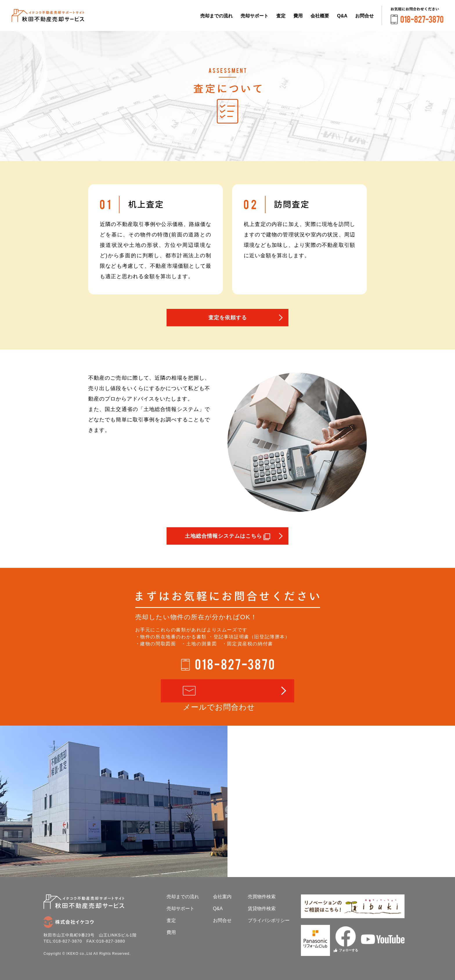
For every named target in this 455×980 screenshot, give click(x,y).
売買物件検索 (262, 897)
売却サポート (254, 16)
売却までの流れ (216, 16)
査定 (281, 16)
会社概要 (320, 16)
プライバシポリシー (269, 920)
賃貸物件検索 (262, 909)
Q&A (342, 16)
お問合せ (364, 16)
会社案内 (222, 897)
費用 (298, 16)
